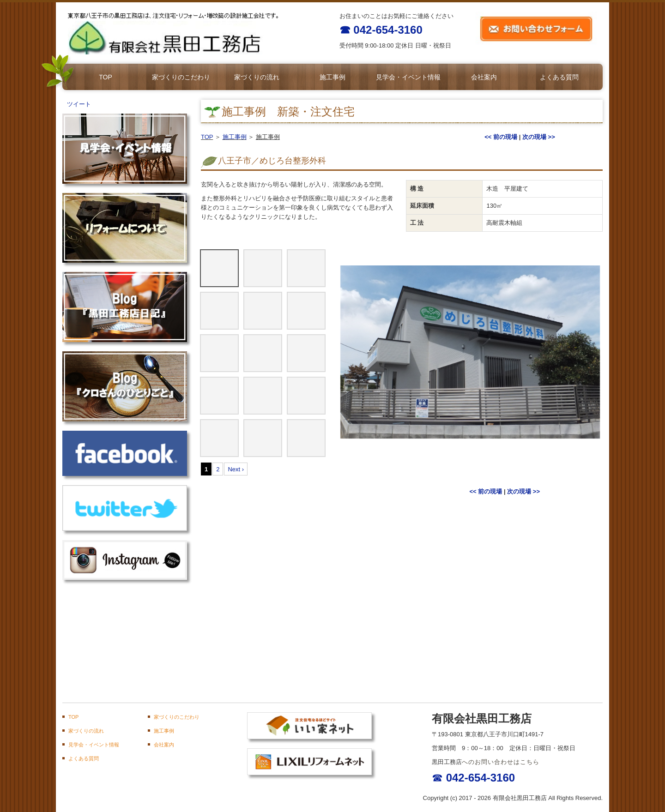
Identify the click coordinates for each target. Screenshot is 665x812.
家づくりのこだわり (181, 77)
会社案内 (484, 77)
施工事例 (332, 77)
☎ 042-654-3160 (381, 30)
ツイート (79, 104)
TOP (106, 77)
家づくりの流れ (257, 77)
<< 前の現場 (501, 137)
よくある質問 (559, 77)
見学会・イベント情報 (408, 77)
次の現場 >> (539, 137)
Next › (236, 469)
